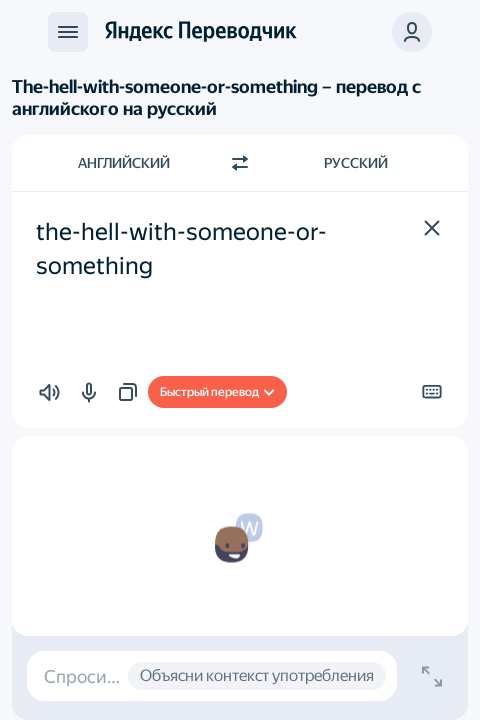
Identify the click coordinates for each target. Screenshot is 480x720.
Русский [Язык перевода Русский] (356, 163)
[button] (432, 228)
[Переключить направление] (240, 163)
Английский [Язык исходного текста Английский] (124, 163)
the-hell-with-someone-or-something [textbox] (181, 249)
